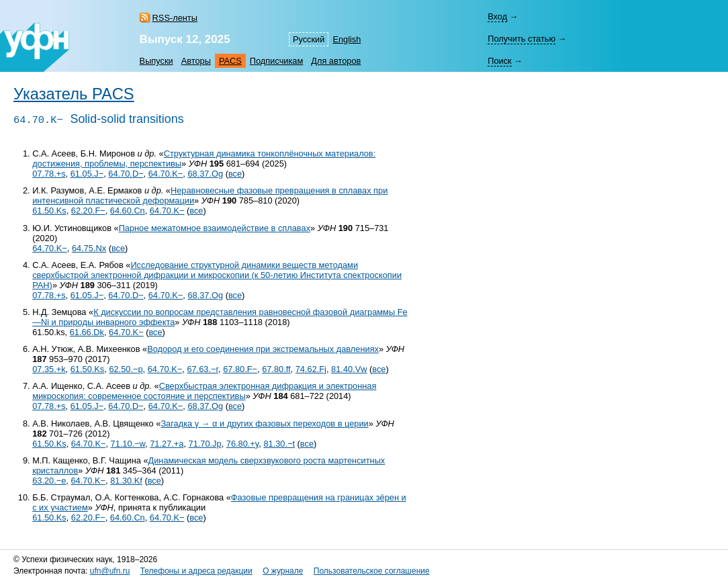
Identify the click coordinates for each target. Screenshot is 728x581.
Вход (497, 16)
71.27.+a (167, 444)
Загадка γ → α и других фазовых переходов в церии (264, 423)
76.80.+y (243, 444)
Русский (309, 39)
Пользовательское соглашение (372, 571)
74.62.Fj (311, 369)
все (235, 174)
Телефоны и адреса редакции (196, 571)
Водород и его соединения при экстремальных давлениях (263, 349)
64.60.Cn (128, 211)
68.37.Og (205, 174)
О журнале (283, 571)
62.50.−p (126, 369)
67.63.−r (202, 369)
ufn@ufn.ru (110, 571)
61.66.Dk (87, 332)
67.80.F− (240, 369)
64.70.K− (166, 174)
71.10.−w (128, 444)
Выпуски (156, 61)
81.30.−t (279, 444)
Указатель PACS (74, 94)
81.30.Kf (126, 481)
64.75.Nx (89, 248)
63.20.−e (49, 481)
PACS (230, 61)
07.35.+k (49, 369)
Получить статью (521, 39)
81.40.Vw (349, 369)
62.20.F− (88, 211)
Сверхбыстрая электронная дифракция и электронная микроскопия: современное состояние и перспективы (204, 391)
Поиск (499, 61)
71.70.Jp (205, 444)
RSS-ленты (175, 18)
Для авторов (336, 61)
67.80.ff (276, 369)
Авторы (196, 61)
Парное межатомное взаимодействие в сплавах (215, 228)
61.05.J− (87, 174)
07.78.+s (49, 174)
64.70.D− (126, 174)
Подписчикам (276, 61)
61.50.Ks (49, 211)
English (347, 39)
